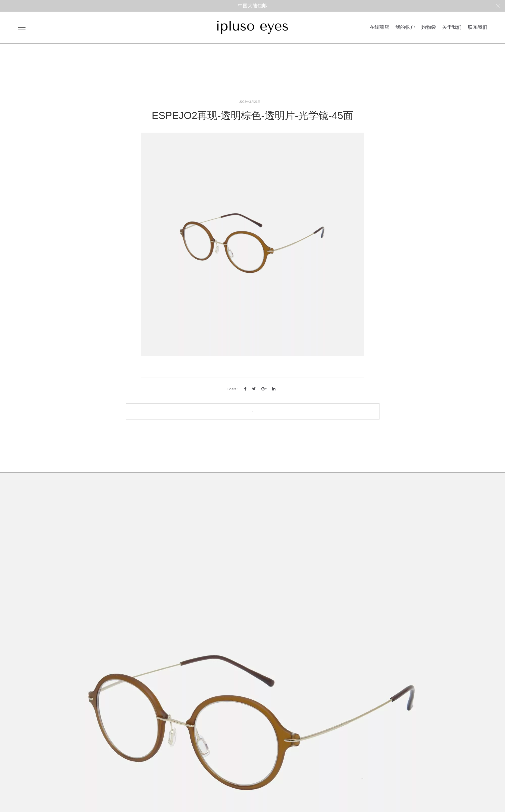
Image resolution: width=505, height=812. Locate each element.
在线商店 (379, 27)
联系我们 (478, 27)
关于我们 (452, 27)
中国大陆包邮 (252, 6)
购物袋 (428, 27)
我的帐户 (405, 27)
